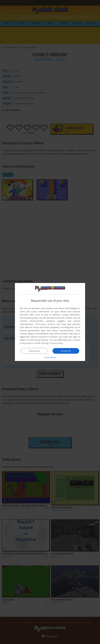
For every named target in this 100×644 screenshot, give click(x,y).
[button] (50, 357)
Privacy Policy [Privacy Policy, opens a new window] (56, 343)
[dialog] (50, 322)
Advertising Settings (38, 340)
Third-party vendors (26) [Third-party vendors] (48, 324)
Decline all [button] (34, 351)
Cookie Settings (41, 343)
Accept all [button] (66, 351)
